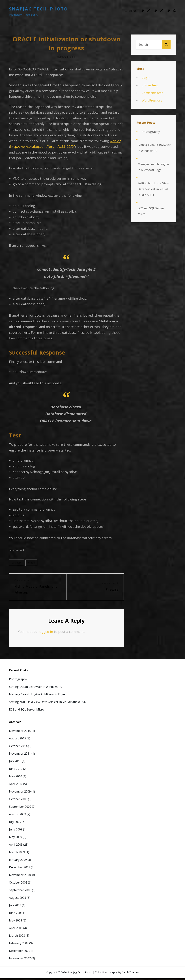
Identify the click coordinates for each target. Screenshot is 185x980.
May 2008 (16, 922)
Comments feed (152, 93)
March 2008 (17, 937)
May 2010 (16, 778)
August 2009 (18, 816)
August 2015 (18, 740)
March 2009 (17, 854)
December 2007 (20, 952)
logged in (46, 633)
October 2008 (18, 884)
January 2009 (18, 861)
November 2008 (20, 876)
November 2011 (20, 755)
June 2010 (16, 770)
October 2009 (18, 800)
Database (17, 564)
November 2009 (20, 793)
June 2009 (16, 831)
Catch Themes (130, 974)
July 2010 (15, 763)
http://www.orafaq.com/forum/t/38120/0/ (42, 147)
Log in (146, 78)
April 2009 (16, 846)
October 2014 (18, 747)
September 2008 (20, 892)
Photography (151, 132)
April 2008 (16, 929)
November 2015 (20, 732)
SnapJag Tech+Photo (38, 9)
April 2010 (16, 785)
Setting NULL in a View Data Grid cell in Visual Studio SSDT (153, 189)
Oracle (31, 564)
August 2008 (18, 899)
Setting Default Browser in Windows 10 (154, 148)
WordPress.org (152, 100)
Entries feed (150, 85)
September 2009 (20, 808)
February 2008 (19, 945)
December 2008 (20, 869)
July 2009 (15, 823)
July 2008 (15, 907)
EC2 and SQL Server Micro (151, 211)
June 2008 (16, 914)
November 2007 (20, 960)
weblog (116, 141)
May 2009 (16, 838)
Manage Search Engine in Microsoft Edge (153, 167)
